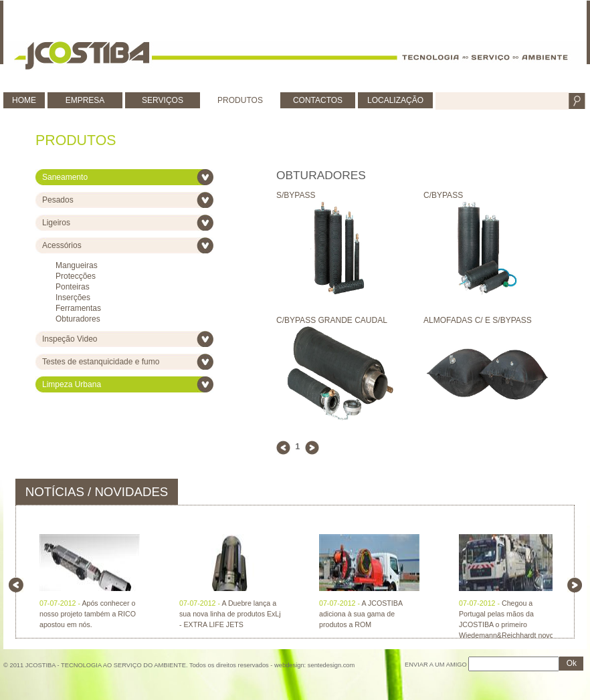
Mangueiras (77, 265)
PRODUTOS (240, 100)
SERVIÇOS (163, 100)
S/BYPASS (340, 200)
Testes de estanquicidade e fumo (101, 362)
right (575, 585)
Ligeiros (56, 223)
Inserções (73, 298)
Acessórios (62, 245)
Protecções (76, 276)
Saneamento (65, 177)
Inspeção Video (70, 339)
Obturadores (78, 319)
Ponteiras (73, 287)
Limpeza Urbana (72, 384)
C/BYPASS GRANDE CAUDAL (340, 325)
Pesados (58, 200)
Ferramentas (78, 308)
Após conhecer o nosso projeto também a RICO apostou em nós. (88, 614)
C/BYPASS (487, 200)
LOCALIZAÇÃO (395, 100)
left (16, 585)
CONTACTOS (318, 100)
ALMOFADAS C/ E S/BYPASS (487, 325)
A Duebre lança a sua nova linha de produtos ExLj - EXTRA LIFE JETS (230, 614)
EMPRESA (85, 100)
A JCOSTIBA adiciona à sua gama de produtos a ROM (361, 614)
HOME (24, 100)
